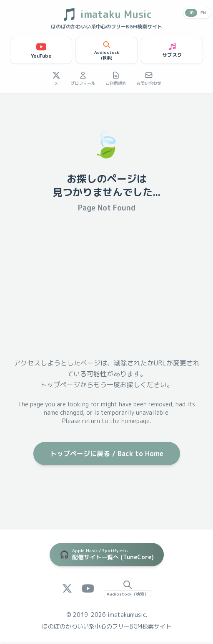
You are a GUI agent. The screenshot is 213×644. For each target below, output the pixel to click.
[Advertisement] (106, 286)
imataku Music (107, 14)
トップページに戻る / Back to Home (107, 454)
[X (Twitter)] (67, 588)
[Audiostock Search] (128, 588)
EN (203, 13)
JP (191, 13)
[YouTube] (88, 588)
